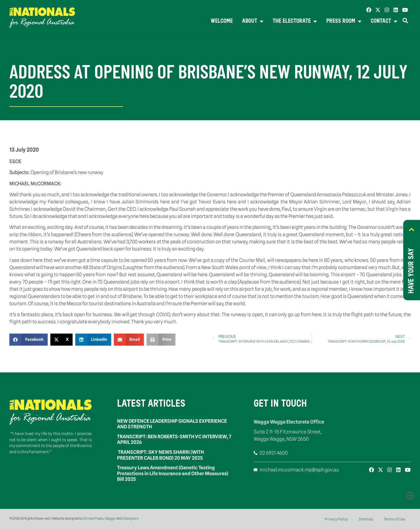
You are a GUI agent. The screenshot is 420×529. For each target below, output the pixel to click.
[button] (29, 340)
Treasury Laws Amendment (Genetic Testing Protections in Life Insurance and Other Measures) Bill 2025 (173, 473)
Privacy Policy (336, 519)
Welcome (222, 21)
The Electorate (295, 22)
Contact (384, 22)
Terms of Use (395, 519)
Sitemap (366, 519)
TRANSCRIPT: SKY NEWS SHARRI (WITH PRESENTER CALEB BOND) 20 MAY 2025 (160, 455)
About (253, 22)
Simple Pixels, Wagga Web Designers (111, 518)
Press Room (344, 22)
